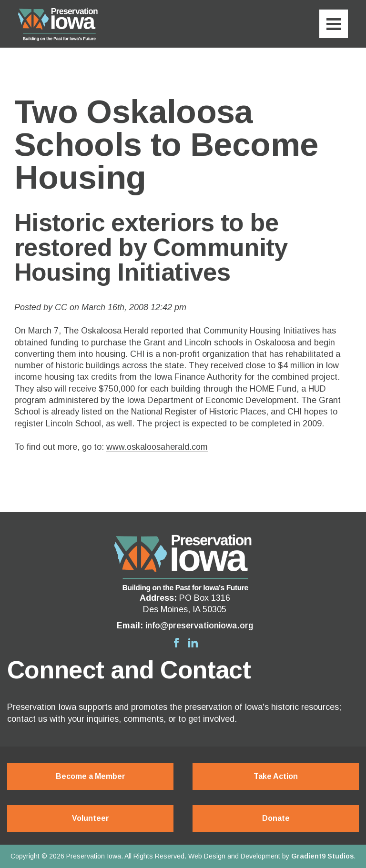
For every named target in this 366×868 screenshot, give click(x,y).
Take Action (276, 777)
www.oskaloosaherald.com (157, 447)
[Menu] (334, 24)
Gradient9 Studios (322, 856)
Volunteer (91, 818)
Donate (276, 818)
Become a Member (91, 777)
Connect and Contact (129, 670)
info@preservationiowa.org (199, 626)
